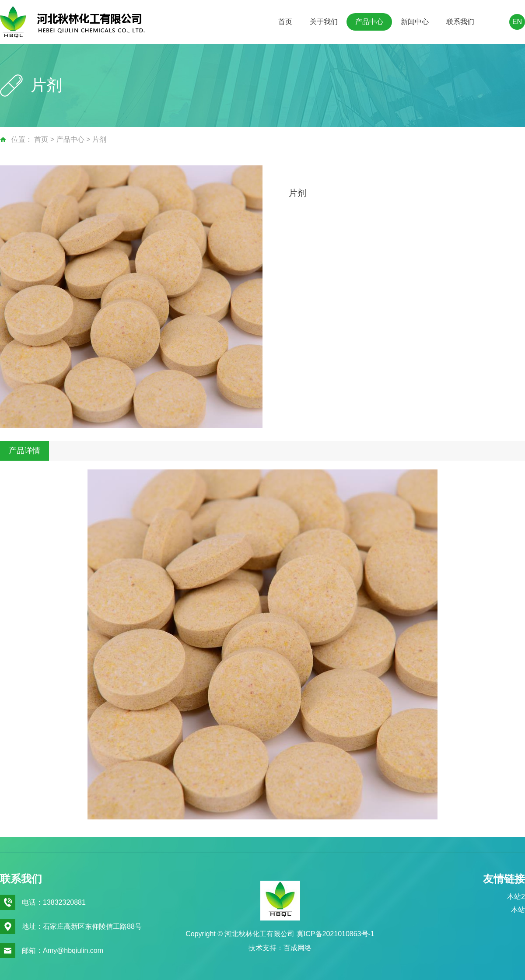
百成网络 (297, 948)
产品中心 (369, 22)
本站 (518, 910)
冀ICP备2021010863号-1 (336, 934)
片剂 (99, 139)
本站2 (516, 897)
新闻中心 (415, 22)
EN (517, 22)
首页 (285, 22)
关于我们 (324, 22)
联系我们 (460, 22)
